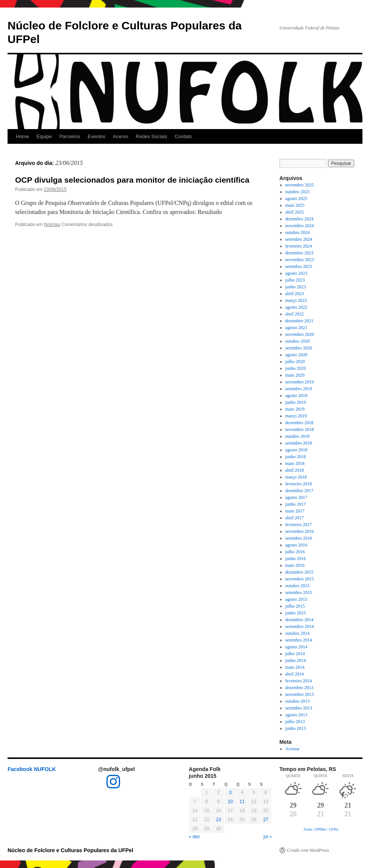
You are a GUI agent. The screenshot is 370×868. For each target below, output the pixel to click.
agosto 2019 (296, 396)
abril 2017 (295, 518)
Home (22, 136)
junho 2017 (296, 504)
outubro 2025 (298, 192)
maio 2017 (295, 511)
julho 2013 (295, 722)
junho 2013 (296, 728)
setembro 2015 (299, 593)
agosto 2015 (296, 599)
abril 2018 (295, 470)
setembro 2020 (299, 348)
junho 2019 (296, 402)
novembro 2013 (300, 694)
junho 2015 (296, 613)
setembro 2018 (299, 443)
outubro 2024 (298, 232)
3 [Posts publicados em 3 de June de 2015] (230, 793)
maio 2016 (295, 565)
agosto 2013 (296, 715)
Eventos (96, 136)
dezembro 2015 (299, 572)
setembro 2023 (299, 266)
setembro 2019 (299, 389)
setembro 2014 (299, 640)
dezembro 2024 (299, 219)
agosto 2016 (296, 545)
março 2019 (296, 416)
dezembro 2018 (299, 423)
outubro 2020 (298, 341)
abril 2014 (295, 674)
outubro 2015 (298, 586)
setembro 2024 (299, 239)
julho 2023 (295, 280)
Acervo (120, 136)
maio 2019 (295, 409)
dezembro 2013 (299, 688)
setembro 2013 (299, 708)
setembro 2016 (299, 538)
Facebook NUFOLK (32, 769)
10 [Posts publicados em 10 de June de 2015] (230, 802)
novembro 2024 (300, 226)
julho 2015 (295, 606)
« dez (194, 837)
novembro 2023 (300, 260)
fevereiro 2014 (299, 681)
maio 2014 (295, 667)
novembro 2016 (300, 531)
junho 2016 (296, 559)
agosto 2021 (296, 328)
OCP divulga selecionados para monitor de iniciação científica (132, 180)
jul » (268, 837)
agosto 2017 (296, 497)
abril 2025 (295, 212)
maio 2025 (295, 205)
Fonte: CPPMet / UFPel (321, 829)
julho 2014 (295, 654)
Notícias (52, 225)
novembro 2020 (300, 334)
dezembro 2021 (299, 321)
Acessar (293, 749)
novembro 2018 (300, 429)
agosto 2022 (296, 307)
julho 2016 (295, 552)
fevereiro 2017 (299, 525)
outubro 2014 (298, 633)
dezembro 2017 (299, 491)
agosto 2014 (296, 647)
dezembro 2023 (299, 253)
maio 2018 (295, 463)
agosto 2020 (296, 355)
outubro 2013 (298, 701)
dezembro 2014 (299, 620)
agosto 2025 (296, 199)
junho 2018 (296, 457)
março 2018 (296, 477)
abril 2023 (295, 294)
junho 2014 (296, 660)
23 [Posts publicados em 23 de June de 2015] (218, 820)
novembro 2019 (300, 382)
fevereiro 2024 (299, 246)
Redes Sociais (152, 136)
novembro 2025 (300, 185)
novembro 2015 (300, 579)
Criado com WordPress (308, 850)
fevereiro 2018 (299, 484)
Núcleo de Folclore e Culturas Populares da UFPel (70, 850)
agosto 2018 (296, 450)
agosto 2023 (296, 273)
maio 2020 (295, 375)
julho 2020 (295, 362)
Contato (183, 136)
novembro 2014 (300, 626)
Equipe (44, 136)
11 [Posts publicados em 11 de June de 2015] (242, 802)
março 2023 (296, 300)
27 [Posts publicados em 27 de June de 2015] (266, 820)
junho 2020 (296, 368)
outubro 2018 (298, 436)
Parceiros (70, 136)
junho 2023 (296, 287)
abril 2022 (295, 314)
